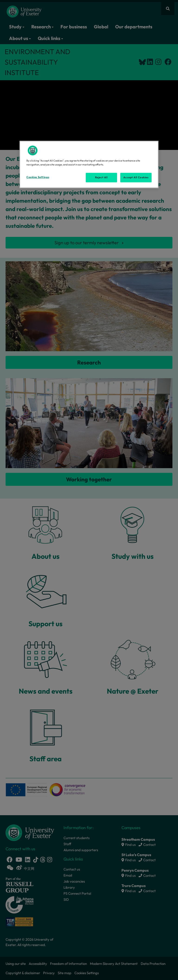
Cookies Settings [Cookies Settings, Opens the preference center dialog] (38, 177)
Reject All (101, 177)
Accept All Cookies (136, 177)
